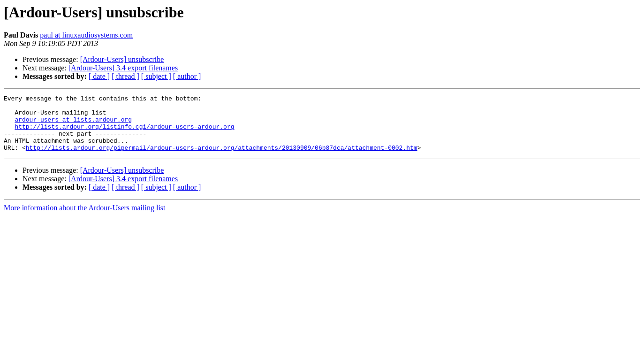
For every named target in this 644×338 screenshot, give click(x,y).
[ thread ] (125, 76)
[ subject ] (156, 76)
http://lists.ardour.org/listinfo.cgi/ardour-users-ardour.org (124, 133)
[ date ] (99, 76)
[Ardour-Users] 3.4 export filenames (123, 68)
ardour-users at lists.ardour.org (73, 125)
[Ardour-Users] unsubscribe (122, 59)
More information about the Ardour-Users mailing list (85, 219)
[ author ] (187, 76)
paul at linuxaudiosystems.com (86, 35)
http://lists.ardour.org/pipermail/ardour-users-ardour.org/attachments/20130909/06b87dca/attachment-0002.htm (222, 159)
